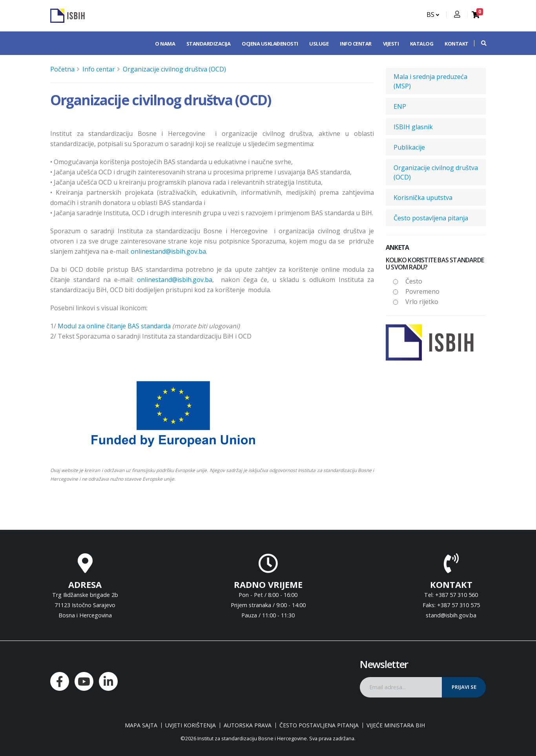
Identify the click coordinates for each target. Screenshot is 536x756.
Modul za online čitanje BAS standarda (114, 326)
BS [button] (433, 15)
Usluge (319, 44)
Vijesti (391, 44)
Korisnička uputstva (423, 198)
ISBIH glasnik (413, 127)
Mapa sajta (141, 725)
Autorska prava (248, 725)
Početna (62, 69)
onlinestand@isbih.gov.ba (168, 251)
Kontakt (457, 44)
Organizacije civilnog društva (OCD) (174, 69)
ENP (400, 106)
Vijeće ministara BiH (396, 725)
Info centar (356, 44)
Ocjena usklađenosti (270, 44)
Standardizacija (209, 44)
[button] (480, 43)
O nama (165, 44)
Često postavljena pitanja (431, 218)
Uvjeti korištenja (191, 725)
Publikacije (409, 147)
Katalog (422, 44)
